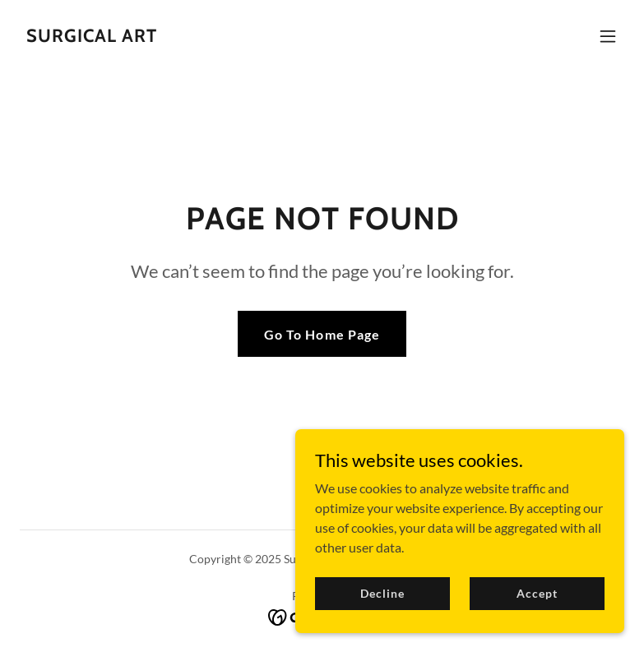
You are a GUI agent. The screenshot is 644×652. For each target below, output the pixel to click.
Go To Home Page (322, 334)
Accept (537, 615)
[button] (608, 36)
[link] (92, 37)
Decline (382, 615)
